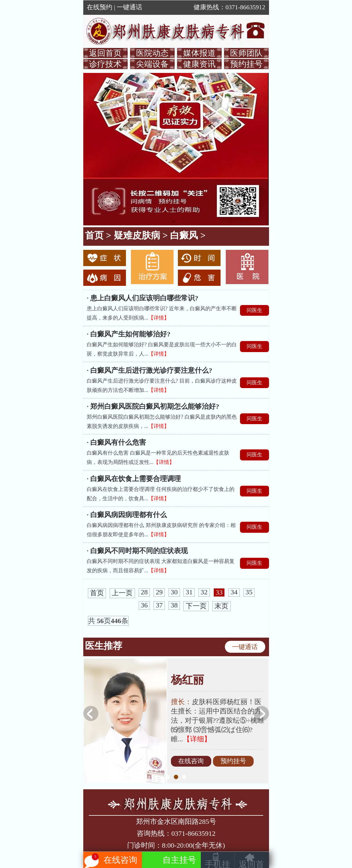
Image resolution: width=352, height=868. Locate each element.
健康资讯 (199, 64)
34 (234, 592)
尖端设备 (152, 64)
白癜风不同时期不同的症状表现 (139, 551)
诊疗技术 (105, 64)
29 (159, 592)
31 (189, 592)
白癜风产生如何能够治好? (130, 334)
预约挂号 (246, 64)
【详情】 (159, 318)
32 (204, 592)
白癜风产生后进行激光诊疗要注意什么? (151, 370)
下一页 (196, 606)
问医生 (254, 310)
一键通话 (129, 7)
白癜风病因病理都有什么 (129, 515)
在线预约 (100, 7)
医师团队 (246, 53)
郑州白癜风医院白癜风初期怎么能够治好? (155, 406)
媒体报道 (199, 53)
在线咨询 (191, 761)
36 (144, 605)
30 (174, 592)
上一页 (122, 593)
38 (174, 605)
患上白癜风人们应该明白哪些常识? (144, 298)
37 (159, 605)
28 (144, 592)
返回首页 (105, 53)
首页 (94, 235)
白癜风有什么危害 (118, 442)
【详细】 (197, 739)
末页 (221, 606)
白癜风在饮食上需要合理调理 (136, 479)
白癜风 (184, 235)
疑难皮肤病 (137, 235)
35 (249, 592)
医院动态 (152, 53)
